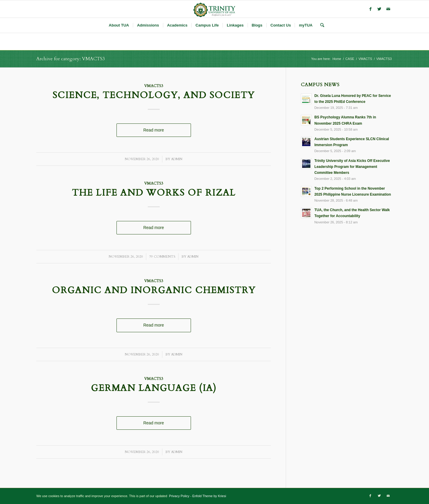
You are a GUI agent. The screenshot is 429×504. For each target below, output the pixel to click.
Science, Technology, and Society (154, 95)
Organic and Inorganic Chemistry (154, 290)
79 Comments (162, 257)
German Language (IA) (154, 388)
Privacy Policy (179, 496)
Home (337, 59)
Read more (154, 130)
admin (177, 159)
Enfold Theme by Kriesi (209, 496)
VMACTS (365, 59)
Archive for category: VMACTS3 (71, 59)
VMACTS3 (154, 86)
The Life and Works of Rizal (154, 193)
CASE (350, 59)
